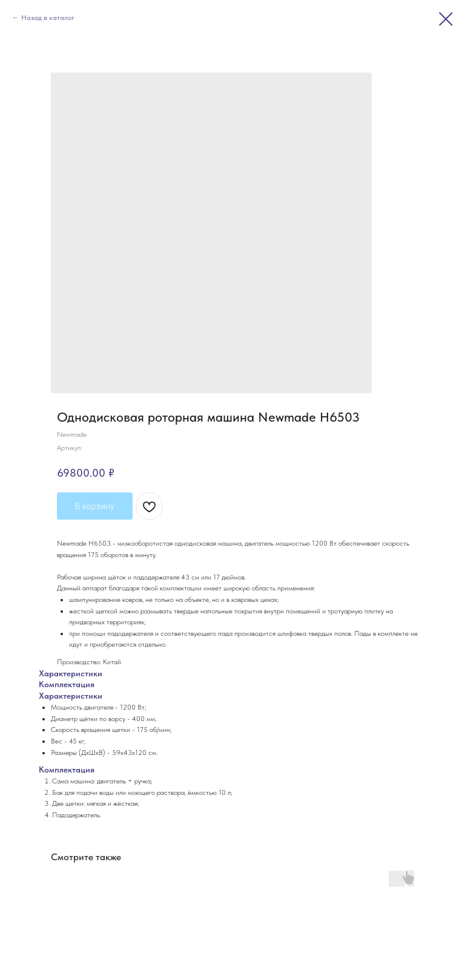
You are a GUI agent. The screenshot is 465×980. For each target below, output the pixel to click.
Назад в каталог (48, 18)
